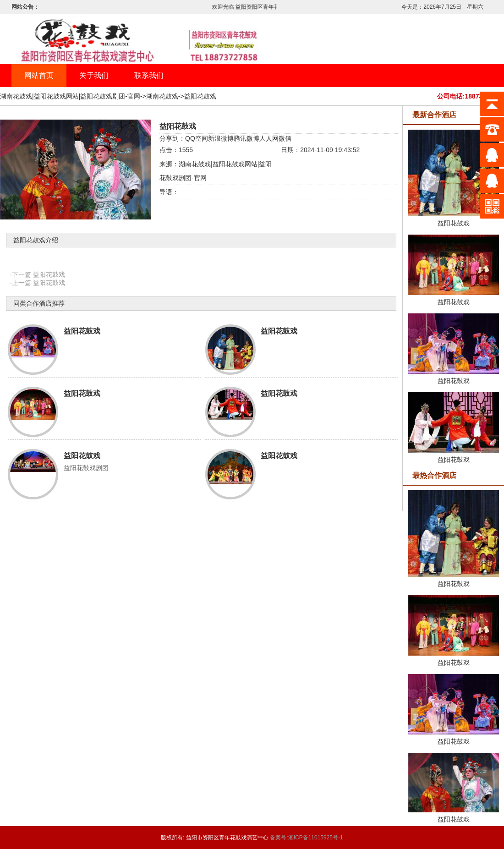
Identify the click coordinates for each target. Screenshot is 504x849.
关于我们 (94, 75)
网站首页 (39, 75)
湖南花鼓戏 (162, 96)
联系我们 (149, 75)
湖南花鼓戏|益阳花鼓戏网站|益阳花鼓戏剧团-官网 (70, 96)
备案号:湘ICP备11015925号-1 (306, 838)
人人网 (269, 138)
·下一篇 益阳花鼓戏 (38, 274)
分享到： (172, 138)
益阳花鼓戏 (200, 96)
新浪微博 (221, 138)
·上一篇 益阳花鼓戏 (38, 283)
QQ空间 (197, 138)
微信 (285, 138)
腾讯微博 (247, 138)
